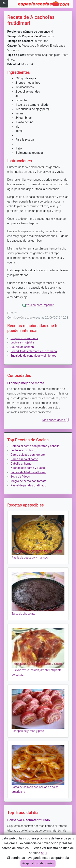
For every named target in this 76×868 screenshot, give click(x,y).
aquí (44, 853)
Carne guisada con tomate (28, 455)
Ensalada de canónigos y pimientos (33, 356)
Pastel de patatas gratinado (28, 486)
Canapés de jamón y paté (28, 731)
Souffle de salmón (22, 347)
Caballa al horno (21, 464)
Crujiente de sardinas (24, 338)
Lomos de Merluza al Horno (28, 472)
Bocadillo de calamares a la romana (34, 351)
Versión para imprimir (38, 305)
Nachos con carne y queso (28, 468)
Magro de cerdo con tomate (28, 481)
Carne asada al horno (24, 459)
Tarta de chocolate (23, 614)
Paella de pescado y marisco (30, 558)
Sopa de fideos (20, 477)
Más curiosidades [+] (56, 420)
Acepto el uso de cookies (38, 863)
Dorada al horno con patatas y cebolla (35, 446)
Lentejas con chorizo (24, 451)
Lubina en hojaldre (22, 343)
